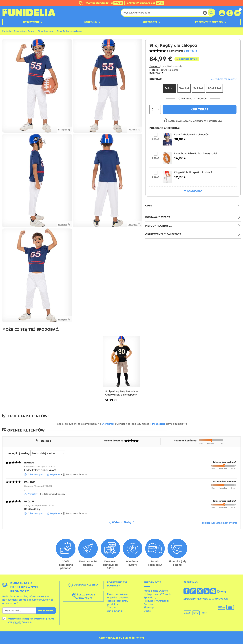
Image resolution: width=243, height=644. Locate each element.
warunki (17, 622)
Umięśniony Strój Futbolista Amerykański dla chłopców (121, 393)
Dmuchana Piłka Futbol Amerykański (196, 154)
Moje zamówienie (117, 594)
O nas (147, 611)
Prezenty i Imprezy (209, 22)
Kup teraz (200, 110)
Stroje (17, 31)
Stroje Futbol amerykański (70, 31)
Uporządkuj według (18, 453)
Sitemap (149, 607)
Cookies (148, 604)
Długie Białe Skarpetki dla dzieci (193, 173)
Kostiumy (91, 22)
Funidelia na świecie (156, 591)
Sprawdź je (190, 51)
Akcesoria (150, 22)
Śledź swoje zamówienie (83, 596)
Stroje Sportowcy (46, 31)
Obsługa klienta (83, 585)
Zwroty (111, 607)
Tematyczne (31, 22)
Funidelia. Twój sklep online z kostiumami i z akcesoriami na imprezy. (29, 13)
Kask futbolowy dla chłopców (192, 135)
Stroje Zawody (29, 31)
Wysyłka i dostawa (118, 597)
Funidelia (7, 31)
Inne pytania (115, 611)
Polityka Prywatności (156, 601)
